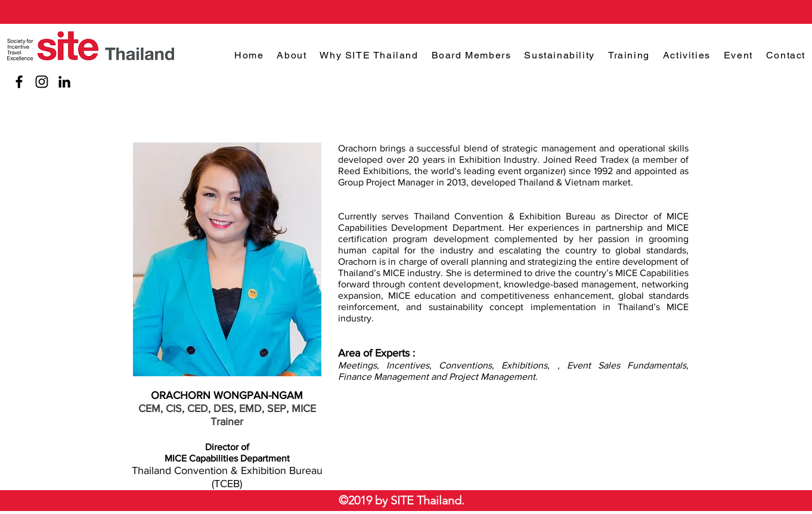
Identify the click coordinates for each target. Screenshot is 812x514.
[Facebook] (19, 82)
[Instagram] (42, 82)
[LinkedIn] (64, 82)
